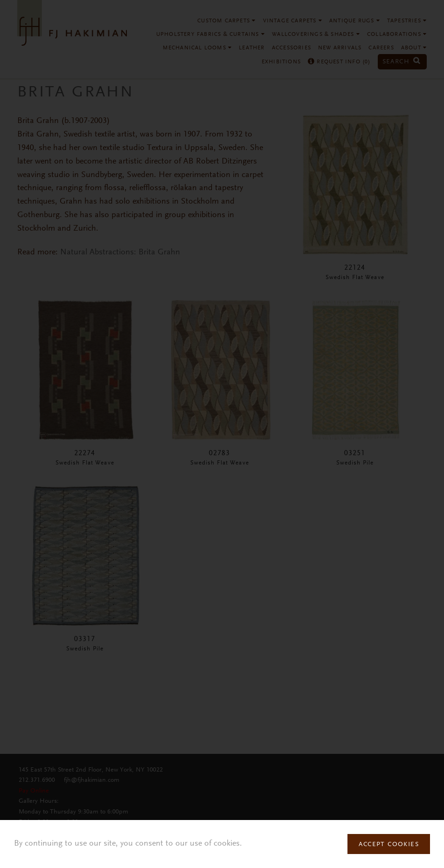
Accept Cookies (389, 845)
